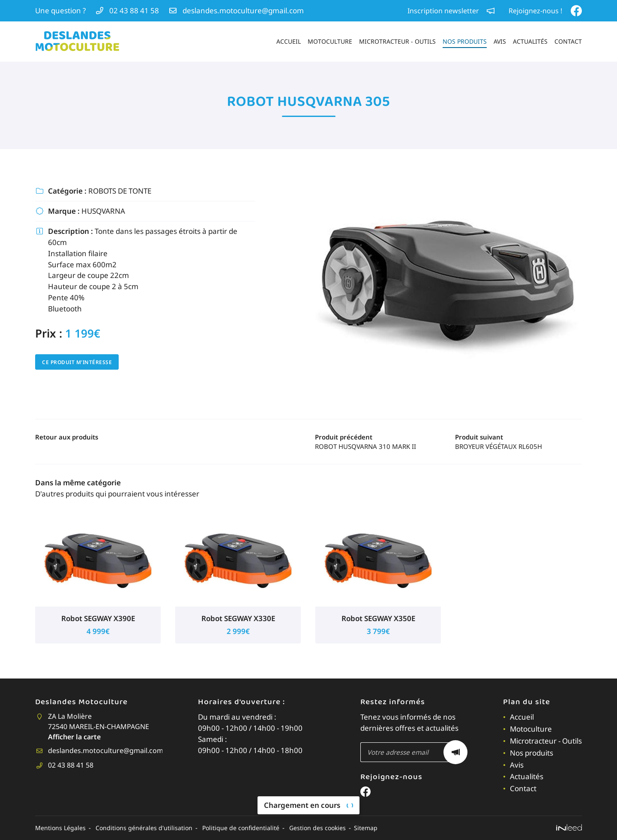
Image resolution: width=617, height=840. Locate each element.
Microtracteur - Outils (397, 41)
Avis (500, 41)
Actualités (530, 41)
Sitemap (372, 828)
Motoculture (330, 41)
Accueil (289, 41)
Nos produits (465, 41)
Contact (568, 41)
